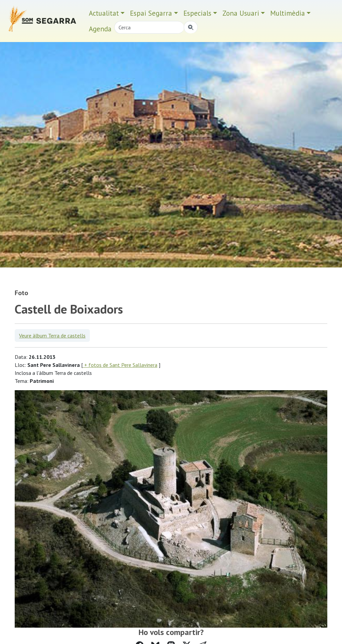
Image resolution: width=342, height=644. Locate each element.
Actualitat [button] (104, 13)
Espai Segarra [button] (151, 13)
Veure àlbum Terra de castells (52, 336)
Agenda (100, 29)
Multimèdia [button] (288, 13)
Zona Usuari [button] (241, 13)
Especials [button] (197, 13)
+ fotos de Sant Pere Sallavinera (120, 365)
